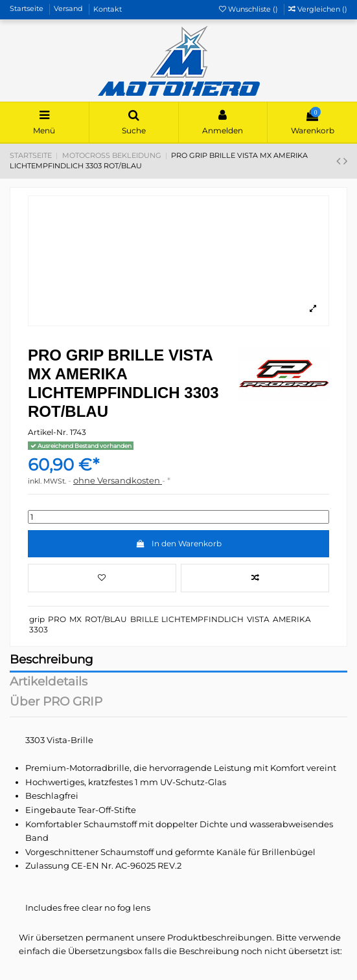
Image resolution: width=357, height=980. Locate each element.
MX (75, 619)
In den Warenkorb (178, 543)
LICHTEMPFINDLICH (202, 619)
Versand (69, 9)
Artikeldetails (49, 683)
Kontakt (108, 9)
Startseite (28, 9)
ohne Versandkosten (118, 480)
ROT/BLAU (106, 619)
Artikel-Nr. (48, 432)
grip (37, 619)
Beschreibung (52, 661)
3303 (39, 629)
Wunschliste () (249, 9)
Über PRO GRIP (56, 703)
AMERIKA (292, 619)
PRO (57, 619)
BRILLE (144, 619)
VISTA (258, 619)
